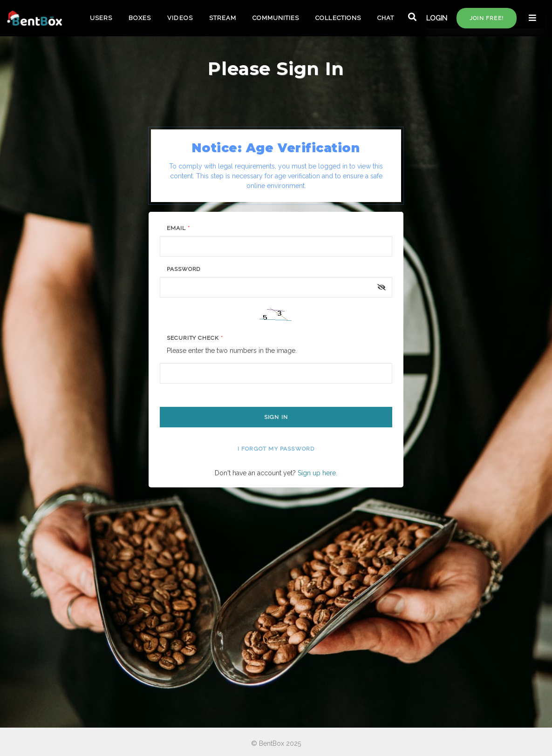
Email (178, 228)
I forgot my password (276, 449)
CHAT (386, 18)
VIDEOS (180, 18)
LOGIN (437, 18)
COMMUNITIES (276, 18)
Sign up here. (317, 473)
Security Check (195, 338)
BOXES (140, 18)
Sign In (276, 417)
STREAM (223, 18)
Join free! (487, 18)
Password (184, 269)
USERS (101, 18)
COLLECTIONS (338, 18)
